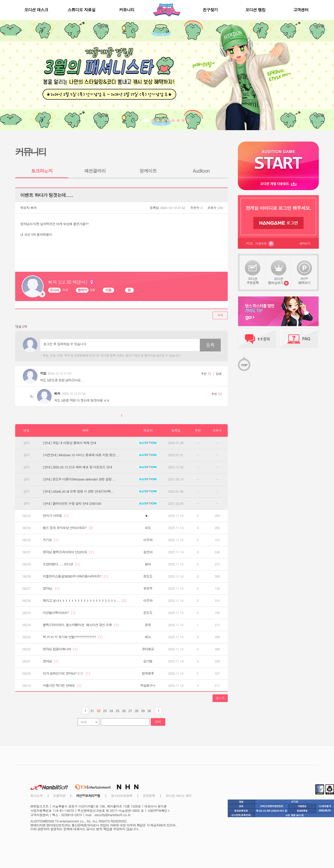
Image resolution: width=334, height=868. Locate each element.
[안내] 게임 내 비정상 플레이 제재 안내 (69, 443)
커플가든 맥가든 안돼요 (62, 686)
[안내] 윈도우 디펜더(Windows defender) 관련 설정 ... (79, 479)
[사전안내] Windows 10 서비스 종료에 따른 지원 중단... (80, 455)
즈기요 (51, 540)
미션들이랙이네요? (59, 613)
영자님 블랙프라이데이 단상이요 (68, 552)
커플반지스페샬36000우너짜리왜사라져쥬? (75, 576)
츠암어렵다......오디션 (61, 564)
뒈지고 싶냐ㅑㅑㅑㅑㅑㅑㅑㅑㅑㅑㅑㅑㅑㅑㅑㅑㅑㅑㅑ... (84, 601)
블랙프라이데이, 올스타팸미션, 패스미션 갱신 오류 (81, 625)
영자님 (51, 661)
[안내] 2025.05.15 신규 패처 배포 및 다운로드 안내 (78, 467)
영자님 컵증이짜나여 (60, 649)
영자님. (51, 588)
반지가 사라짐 (56, 516)
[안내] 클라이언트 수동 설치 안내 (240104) (72, 504)
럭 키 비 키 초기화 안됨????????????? (73, 637)
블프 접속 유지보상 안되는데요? (68, 528)
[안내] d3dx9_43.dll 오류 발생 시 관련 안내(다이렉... (78, 491)
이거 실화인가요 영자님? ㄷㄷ (66, 673)
